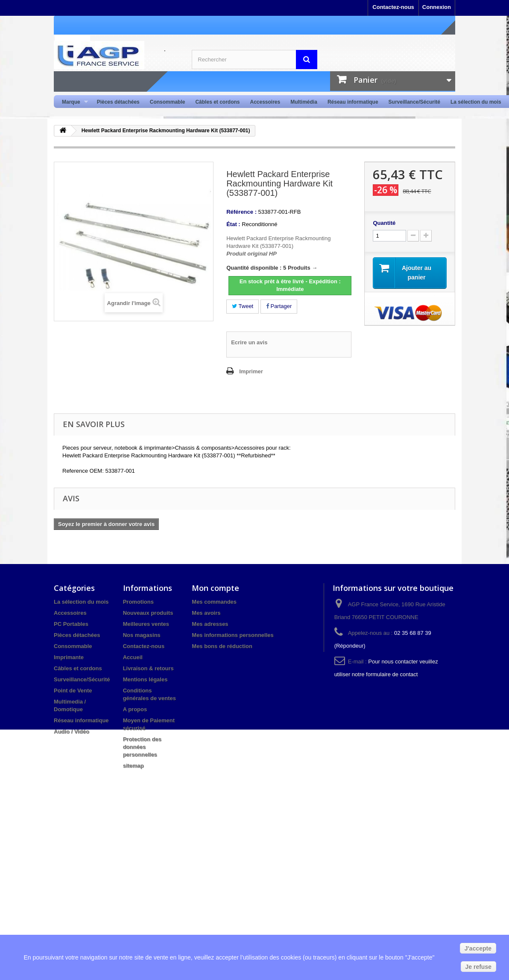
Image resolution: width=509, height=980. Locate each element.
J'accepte (478, 948)
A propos (135, 709)
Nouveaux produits (148, 613)
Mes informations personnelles (233, 635)
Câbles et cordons (217, 102)
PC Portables (71, 624)
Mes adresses (210, 624)
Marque (72, 102)
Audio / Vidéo (72, 731)
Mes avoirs (206, 613)
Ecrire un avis (249, 342)
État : (233, 224)
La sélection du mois (476, 102)
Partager (279, 306)
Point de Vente (73, 691)
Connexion (437, 7)
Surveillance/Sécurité (414, 102)
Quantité (384, 223)
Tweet (243, 306)
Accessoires (265, 102)
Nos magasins (142, 635)
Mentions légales (145, 679)
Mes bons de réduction (222, 646)
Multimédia (304, 102)
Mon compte (215, 588)
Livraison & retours (148, 668)
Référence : (241, 212)
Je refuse (478, 967)
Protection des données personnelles (142, 747)
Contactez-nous (393, 7)
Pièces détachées (118, 102)
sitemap (133, 766)
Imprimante (69, 657)
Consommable (168, 102)
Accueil (133, 657)
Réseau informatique (353, 102)
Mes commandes (214, 602)
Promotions (138, 602)
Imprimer (251, 371)
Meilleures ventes (146, 624)
